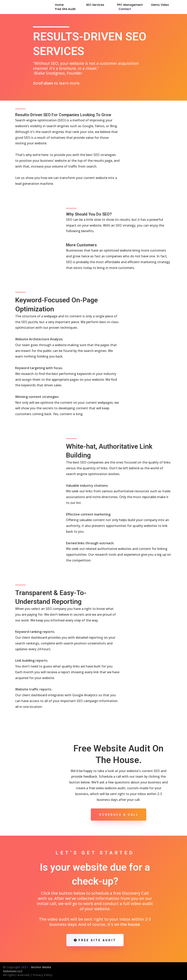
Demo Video (160, 5)
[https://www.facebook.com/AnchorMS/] (166, 969)
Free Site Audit (65, 9)
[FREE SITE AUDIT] (95, 940)
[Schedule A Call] (118, 815)
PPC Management (130, 5)
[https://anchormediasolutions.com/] (23, 7)
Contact (125, 9)
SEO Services (95, 5)
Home (59, 5)
